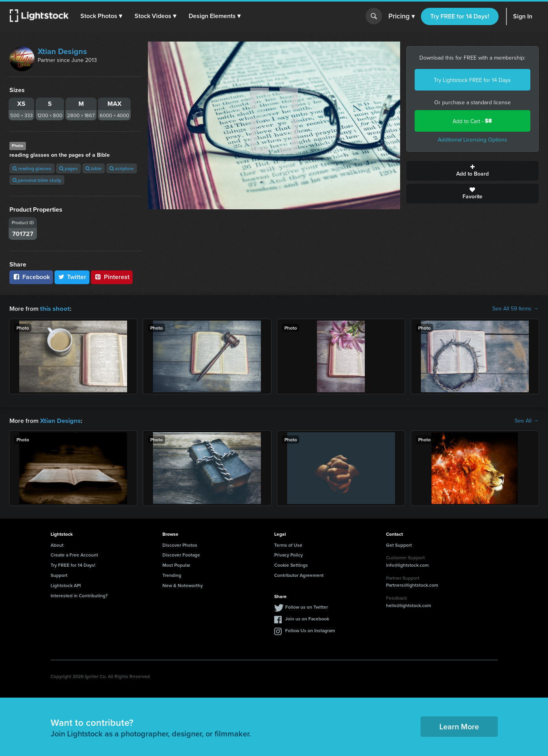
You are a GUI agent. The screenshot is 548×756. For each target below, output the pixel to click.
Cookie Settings (291, 564)
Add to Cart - (472, 121)
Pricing (401, 16)
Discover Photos (180, 544)
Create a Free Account (74, 554)
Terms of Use (288, 544)
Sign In (523, 16)
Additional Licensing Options (472, 140)
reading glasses (32, 168)
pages (68, 168)
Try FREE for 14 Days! (460, 16)
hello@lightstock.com (409, 605)
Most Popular (176, 564)
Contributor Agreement (299, 574)
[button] (102, 16)
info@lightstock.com (407, 564)
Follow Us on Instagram (310, 630)
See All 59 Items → (515, 308)
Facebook (31, 277)
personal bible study (37, 180)
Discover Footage (181, 554)
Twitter (72, 277)
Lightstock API (66, 585)
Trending (172, 574)
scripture (122, 168)
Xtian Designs (62, 51)
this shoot (54, 308)
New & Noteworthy (183, 585)
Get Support (399, 544)
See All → (527, 420)
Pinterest (112, 277)
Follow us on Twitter (307, 606)
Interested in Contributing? (79, 595)
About (57, 544)
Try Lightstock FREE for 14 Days (472, 80)
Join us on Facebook (307, 618)
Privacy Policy (289, 554)
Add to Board (472, 171)
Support (59, 574)
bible (94, 168)
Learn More (459, 726)
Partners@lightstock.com (412, 584)
